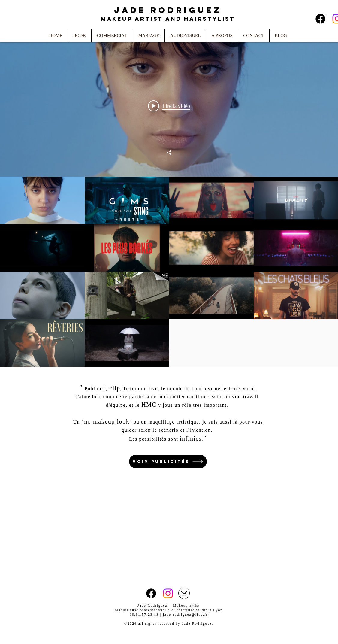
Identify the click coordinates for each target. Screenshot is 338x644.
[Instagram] (168, 593)
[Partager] (169, 153)
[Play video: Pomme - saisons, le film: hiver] (169, 106)
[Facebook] (320, 19)
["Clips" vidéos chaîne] (169, 272)
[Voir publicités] (168, 462)
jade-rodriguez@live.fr (186, 615)
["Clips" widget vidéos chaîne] (169, 201)
